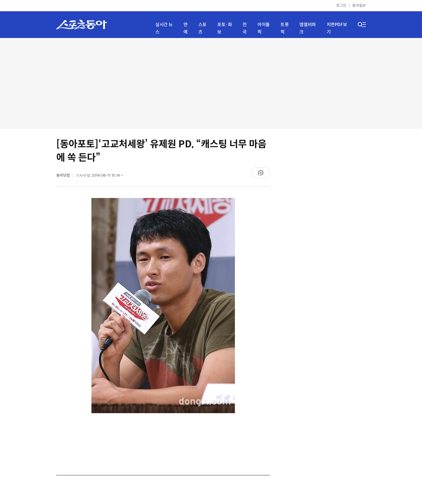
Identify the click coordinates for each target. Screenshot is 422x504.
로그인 (341, 5)
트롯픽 (285, 28)
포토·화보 (225, 28)
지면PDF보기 (337, 28)
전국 (245, 28)
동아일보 (359, 5)
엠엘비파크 (307, 28)
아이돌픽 (264, 28)
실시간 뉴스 (164, 28)
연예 (186, 28)
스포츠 (202, 28)
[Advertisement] (211, 83)
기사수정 (101, 177)
